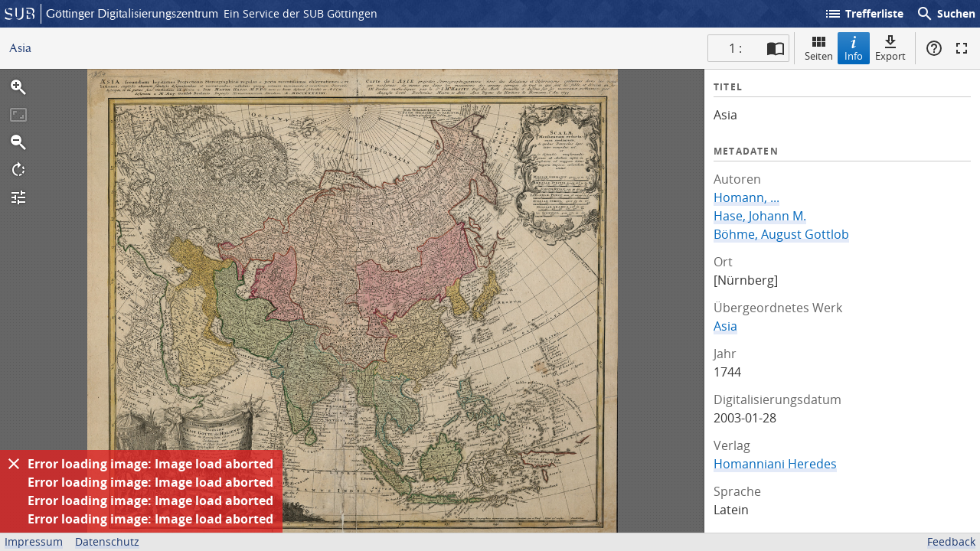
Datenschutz (107, 541)
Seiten (819, 48)
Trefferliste (864, 14)
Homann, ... (746, 197)
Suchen (946, 14)
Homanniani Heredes (775, 464)
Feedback (951, 541)
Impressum (34, 541)
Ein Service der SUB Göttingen (301, 13)
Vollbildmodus (962, 48)
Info (854, 48)
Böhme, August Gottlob (781, 234)
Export (890, 48)
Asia (725, 326)
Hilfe (934, 48)
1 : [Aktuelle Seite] (735, 48)
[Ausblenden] (14, 464)
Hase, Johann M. (760, 216)
